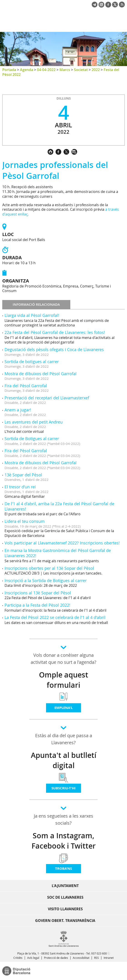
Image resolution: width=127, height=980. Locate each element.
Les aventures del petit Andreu (34, 422)
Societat (81, 70)
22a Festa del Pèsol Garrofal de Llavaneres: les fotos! (55, 332)
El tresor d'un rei (20, 487)
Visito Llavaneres (65, 909)
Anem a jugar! (18, 410)
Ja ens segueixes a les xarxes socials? (63, 819)
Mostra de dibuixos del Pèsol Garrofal (41, 374)
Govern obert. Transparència (65, 921)
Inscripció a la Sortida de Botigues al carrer (46, 580)
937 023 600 (99, 953)
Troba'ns (63, 868)
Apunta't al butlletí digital (64, 760)
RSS (96, 958)
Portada (9, 70)
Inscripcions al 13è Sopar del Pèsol (38, 593)
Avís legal (33, 958)
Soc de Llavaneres (65, 897)
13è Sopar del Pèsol (23, 475)
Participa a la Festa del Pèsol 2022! (37, 605)
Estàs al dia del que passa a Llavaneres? (64, 739)
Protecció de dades (56, 958)
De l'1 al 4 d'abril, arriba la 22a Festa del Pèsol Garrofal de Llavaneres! (59, 506)
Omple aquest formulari (64, 680)
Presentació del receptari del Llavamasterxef (47, 398)
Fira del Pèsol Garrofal (26, 386)
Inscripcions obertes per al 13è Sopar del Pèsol (49, 568)
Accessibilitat (81, 958)
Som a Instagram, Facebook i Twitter (64, 841)
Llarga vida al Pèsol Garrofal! (32, 315)
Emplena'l (63, 708)
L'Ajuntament (65, 886)
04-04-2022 (46, 70)
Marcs (65, 70)
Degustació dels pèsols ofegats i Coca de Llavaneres (54, 349)
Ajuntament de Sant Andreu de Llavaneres (24, 24)
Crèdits (18, 958)
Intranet (109, 958)
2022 (96, 70)
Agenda (27, 70)
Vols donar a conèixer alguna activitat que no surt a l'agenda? (63, 659)
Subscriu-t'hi (63, 788)
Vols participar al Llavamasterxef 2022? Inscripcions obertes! (62, 543)
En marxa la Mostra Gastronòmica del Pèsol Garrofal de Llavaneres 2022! (58, 553)
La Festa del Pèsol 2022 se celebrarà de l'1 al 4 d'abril (55, 617)
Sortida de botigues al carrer (32, 362)
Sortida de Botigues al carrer (32, 439)
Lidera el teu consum (25, 521)
